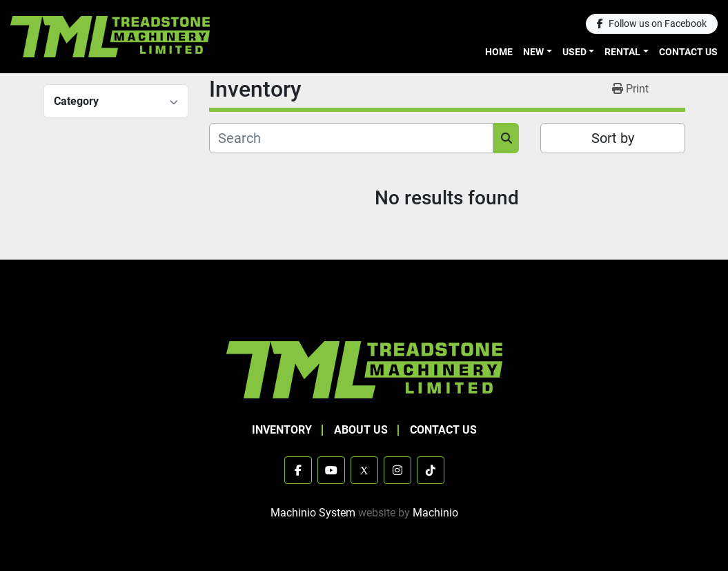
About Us (361, 430)
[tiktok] (431, 470)
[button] (538, 52)
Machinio (435, 513)
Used (574, 52)
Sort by (613, 138)
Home (499, 52)
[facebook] (652, 24)
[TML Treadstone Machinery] (364, 369)
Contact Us (688, 52)
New (533, 52)
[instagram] (397, 470)
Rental (622, 52)
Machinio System (313, 513)
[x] (364, 470)
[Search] (352, 138)
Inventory (282, 430)
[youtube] (331, 470)
